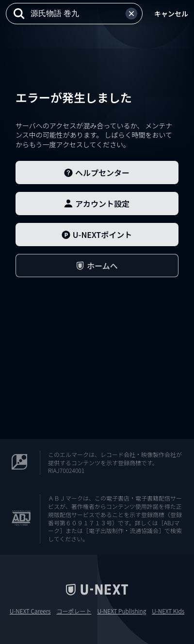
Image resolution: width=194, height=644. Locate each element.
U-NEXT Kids (168, 611)
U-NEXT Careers (30, 611)
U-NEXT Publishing (121, 611)
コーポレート (74, 611)
